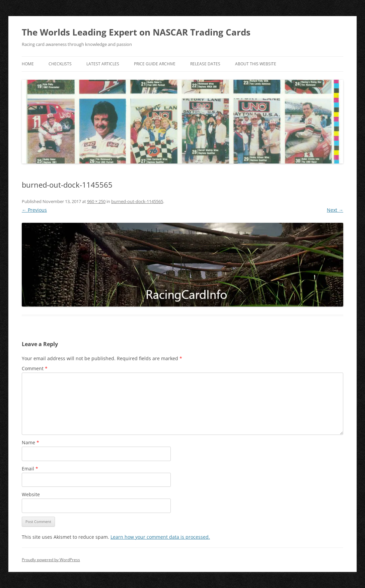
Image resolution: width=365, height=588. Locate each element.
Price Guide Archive (155, 64)
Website (31, 494)
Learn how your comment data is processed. (160, 537)
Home (28, 64)
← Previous (34, 210)
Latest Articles (103, 64)
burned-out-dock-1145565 (137, 201)
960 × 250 (96, 201)
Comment (35, 368)
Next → (335, 210)
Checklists (60, 64)
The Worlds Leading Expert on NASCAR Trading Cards (136, 32)
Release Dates (205, 64)
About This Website (256, 64)
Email (30, 469)
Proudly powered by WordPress (51, 560)
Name (30, 442)
